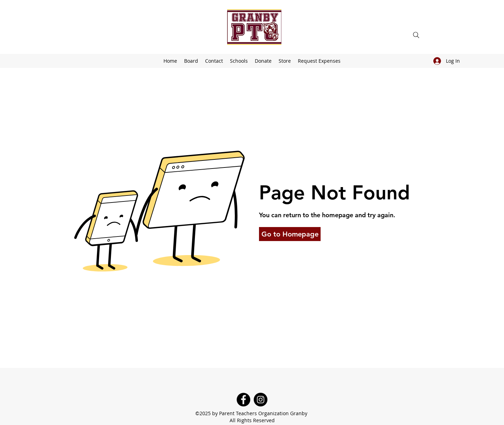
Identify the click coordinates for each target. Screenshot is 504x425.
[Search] (416, 35)
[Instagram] (261, 400)
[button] (239, 61)
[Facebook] (243, 400)
